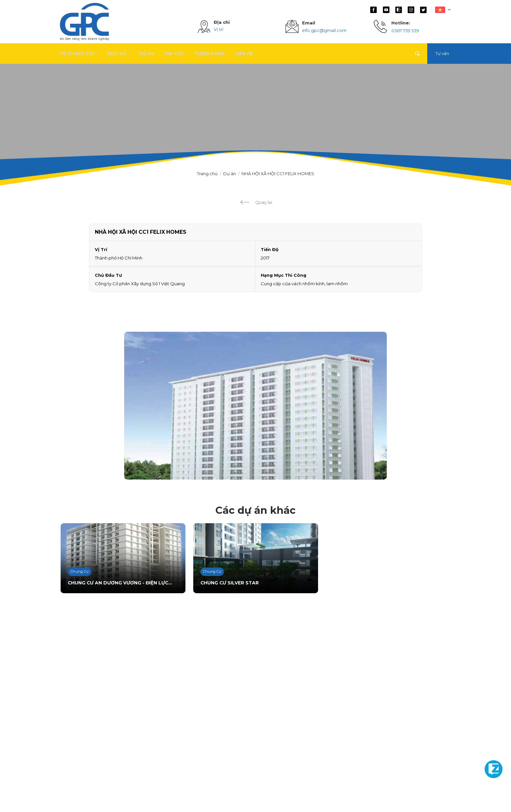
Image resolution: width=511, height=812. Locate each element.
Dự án (230, 174)
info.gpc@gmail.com (324, 30)
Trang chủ (207, 174)
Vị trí (219, 29)
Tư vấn (442, 53)
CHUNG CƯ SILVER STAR (228, 583)
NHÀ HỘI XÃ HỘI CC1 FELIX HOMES (278, 174)
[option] (256, 406)
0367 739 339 (405, 31)
